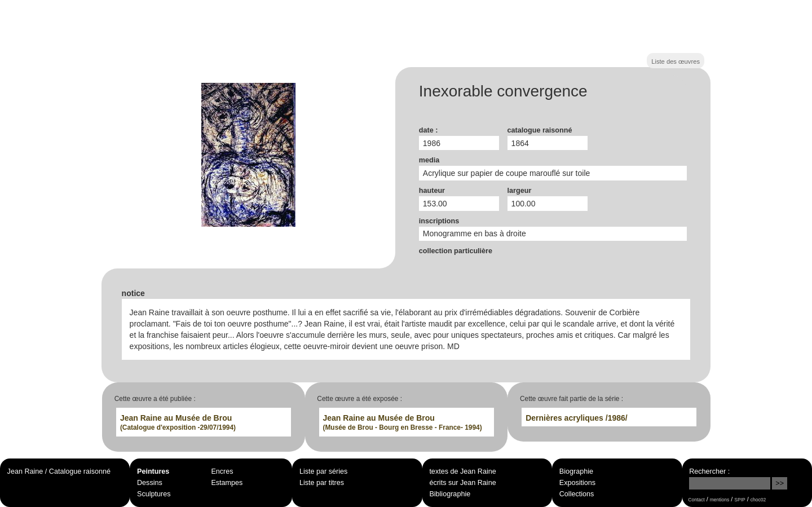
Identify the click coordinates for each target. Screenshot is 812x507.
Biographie (576, 471)
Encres (222, 471)
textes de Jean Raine (462, 471)
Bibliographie (450, 494)
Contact (696, 500)
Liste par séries (323, 471)
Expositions (577, 483)
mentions (720, 500)
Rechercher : (709, 471)
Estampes (227, 483)
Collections (577, 494)
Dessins (150, 483)
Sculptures (154, 494)
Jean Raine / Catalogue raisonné (59, 471)
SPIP (740, 500)
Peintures (153, 471)
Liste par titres (322, 483)
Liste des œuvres (676, 61)
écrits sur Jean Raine (462, 483)
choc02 (758, 500)
